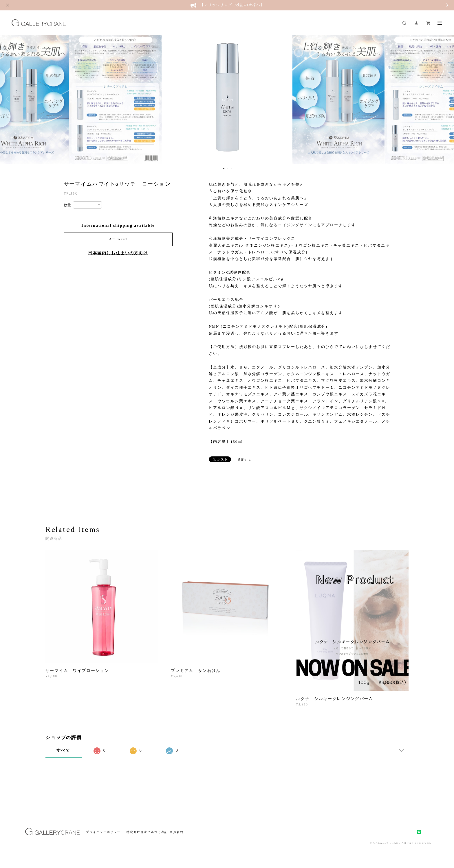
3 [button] (231, 169)
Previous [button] (9, 99)
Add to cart (118, 239)
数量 (68, 205)
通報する (244, 460)
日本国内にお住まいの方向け (118, 253)
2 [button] (228, 169)
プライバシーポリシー (103, 832)
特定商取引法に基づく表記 (147, 832)
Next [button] (445, 99)
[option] (227, 99)
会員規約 (177, 832)
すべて (63, 750)
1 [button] (224, 169)
